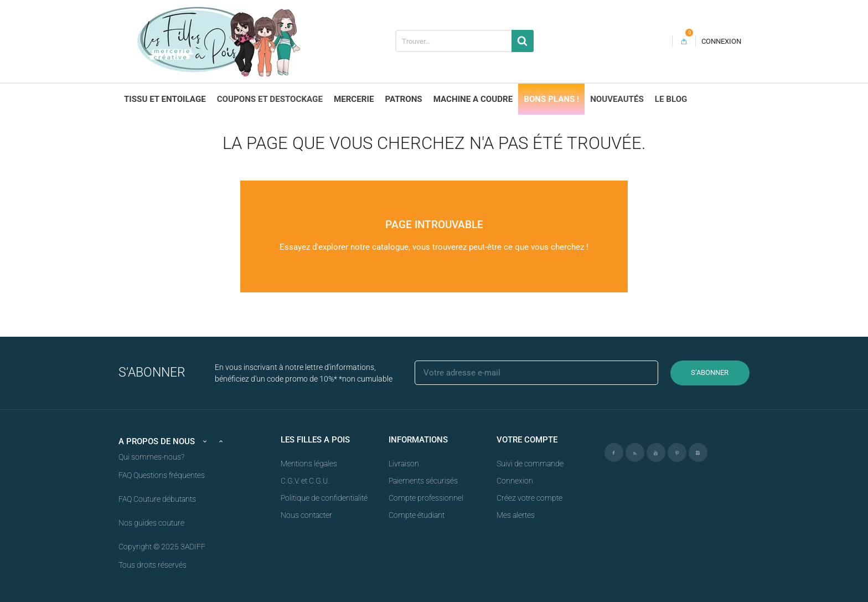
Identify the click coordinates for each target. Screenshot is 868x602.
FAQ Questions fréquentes (162, 475)
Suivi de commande (530, 464)
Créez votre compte (529, 498)
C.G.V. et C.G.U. (305, 481)
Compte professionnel (426, 498)
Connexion (515, 481)
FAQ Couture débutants (157, 499)
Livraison (404, 464)
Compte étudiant (417, 515)
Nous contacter (306, 515)
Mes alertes (516, 515)
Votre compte (527, 440)
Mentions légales (309, 464)
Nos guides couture (151, 523)
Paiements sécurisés (423, 481)
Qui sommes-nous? (151, 457)
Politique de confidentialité (324, 498)
